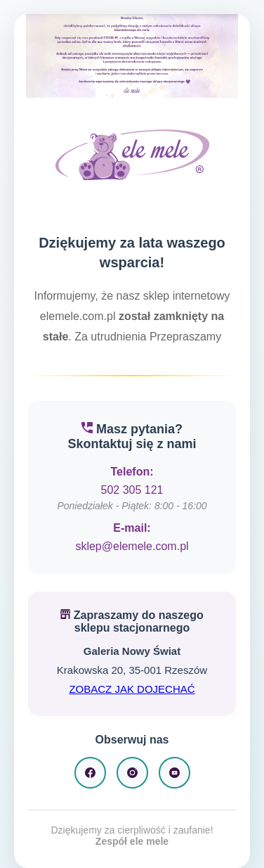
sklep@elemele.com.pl (132, 546)
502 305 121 (132, 490)
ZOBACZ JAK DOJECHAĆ (132, 689)
